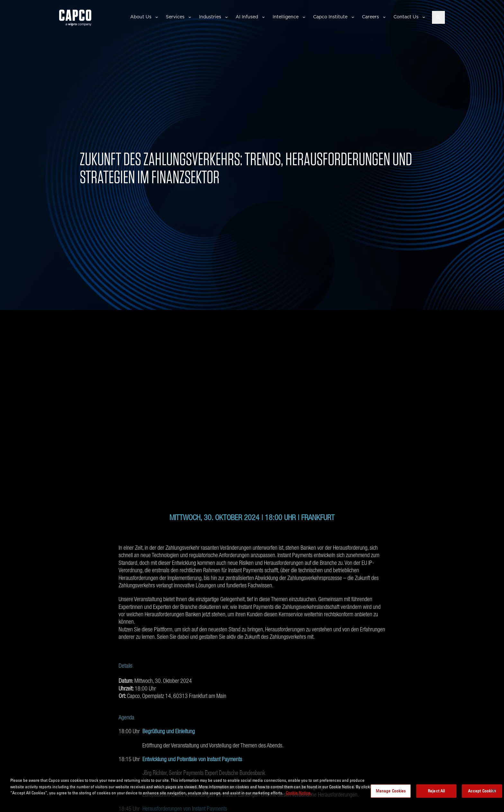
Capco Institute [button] (330, 17)
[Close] (494, 791)
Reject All (436, 791)
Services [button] (175, 17)
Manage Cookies (391, 791)
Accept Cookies (482, 791)
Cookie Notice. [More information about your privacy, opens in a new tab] (299, 793)
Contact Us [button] (406, 17)
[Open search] (438, 17)
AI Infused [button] (247, 17)
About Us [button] (141, 17)
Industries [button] (210, 17)
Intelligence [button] (286, 17)
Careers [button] (370, 17)
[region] (252, 791)
